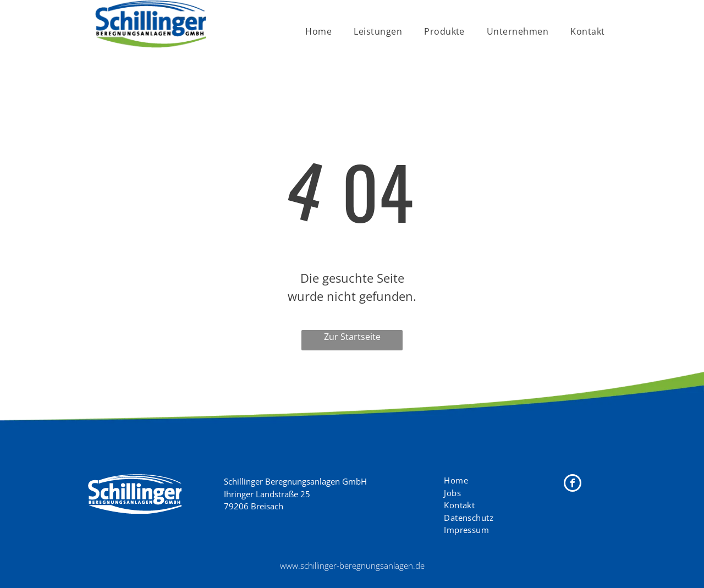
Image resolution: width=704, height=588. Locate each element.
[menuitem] (318, 31)
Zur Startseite (352, 337)
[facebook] (573, 484)
